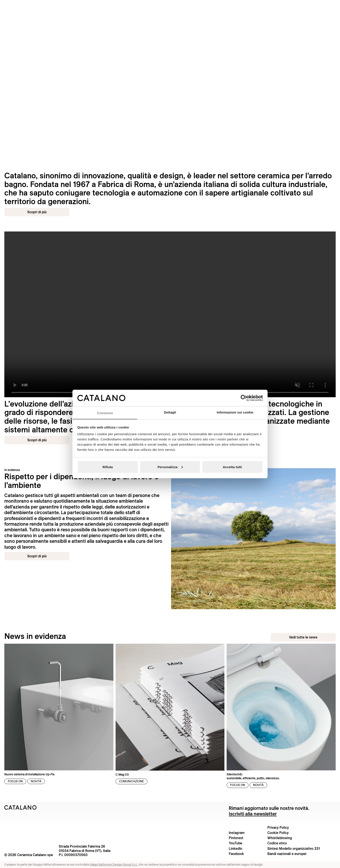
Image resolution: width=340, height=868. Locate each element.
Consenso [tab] (105, 413)
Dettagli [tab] (170, 412)
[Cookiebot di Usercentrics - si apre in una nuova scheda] (244, 398)
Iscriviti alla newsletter (253, 814)
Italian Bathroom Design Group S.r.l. (114, 865)
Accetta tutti (232, 467)
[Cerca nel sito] (333, 5)
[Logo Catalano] (20, 807)
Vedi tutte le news (303, 637)
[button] (14, 5)
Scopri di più (37, 212)
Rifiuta (108, 467)
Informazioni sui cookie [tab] (235, 412)
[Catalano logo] (170, 5)
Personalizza (170, 467)
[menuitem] (61, 5)
